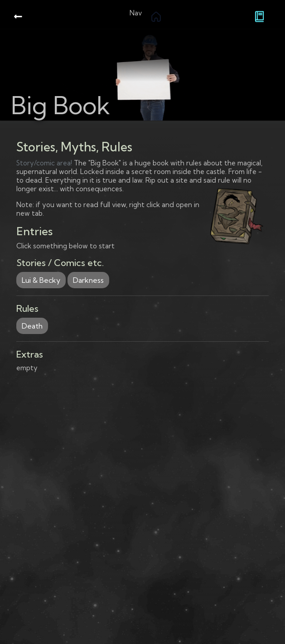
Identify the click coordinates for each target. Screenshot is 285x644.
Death (32, 326)
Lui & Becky (41, 280)
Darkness (88, 280)
